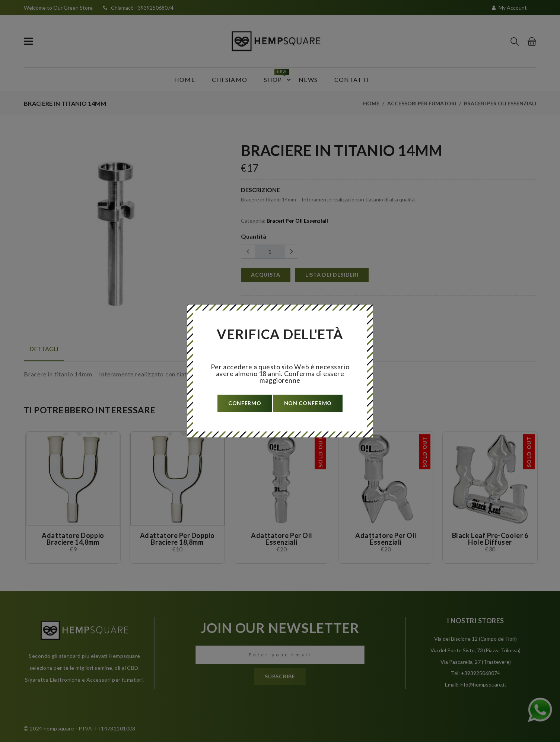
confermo (245, 403)
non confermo (308, 403)
